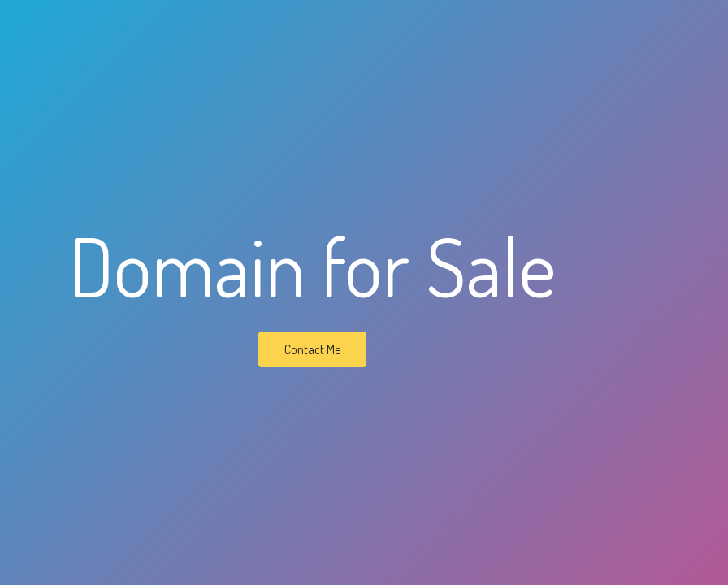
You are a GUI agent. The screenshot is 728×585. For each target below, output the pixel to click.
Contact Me (312, 349)
